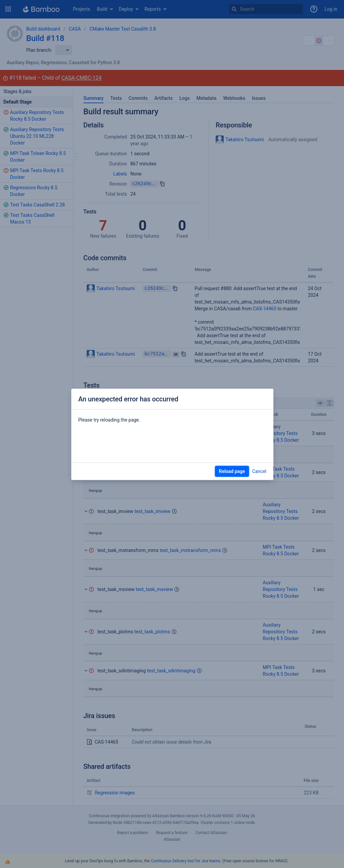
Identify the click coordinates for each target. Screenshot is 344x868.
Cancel (259, 471)
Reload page (232, 471)
